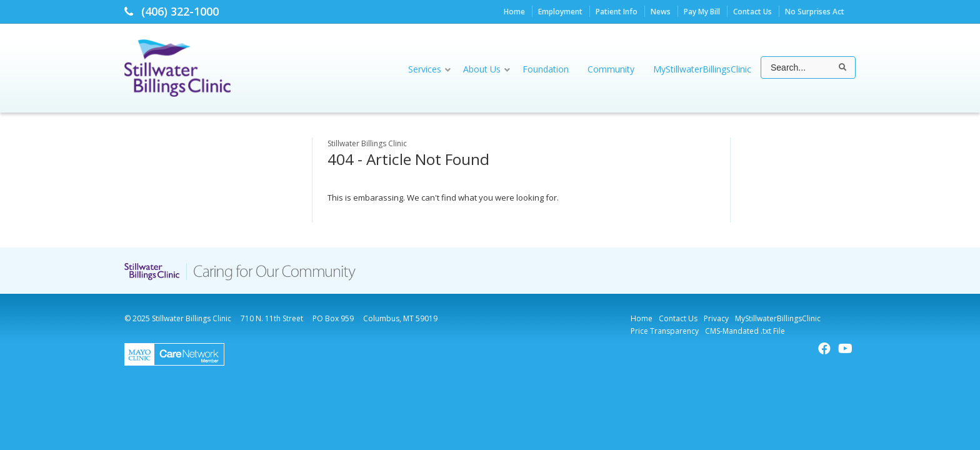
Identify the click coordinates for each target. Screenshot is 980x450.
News (661, 12)
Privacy (716, 318)
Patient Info (617, 12)
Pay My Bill (702, 12)
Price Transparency (665, 331)
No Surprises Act (815, 12)
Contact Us (752, 12)
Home (514, 12)
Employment (560, 12)
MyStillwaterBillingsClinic (778, 318)
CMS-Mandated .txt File (745, 331)
